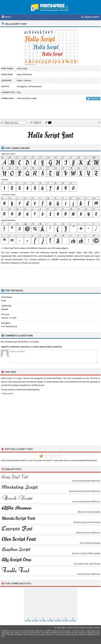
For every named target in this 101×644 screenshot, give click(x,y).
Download (93, 99)
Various (28, 80)
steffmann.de (38, 385)
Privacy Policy (86, 628)
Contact (97, 628)
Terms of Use (72, 628)
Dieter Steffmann (24, 74)
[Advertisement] (51, 111)
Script (19, 80)
